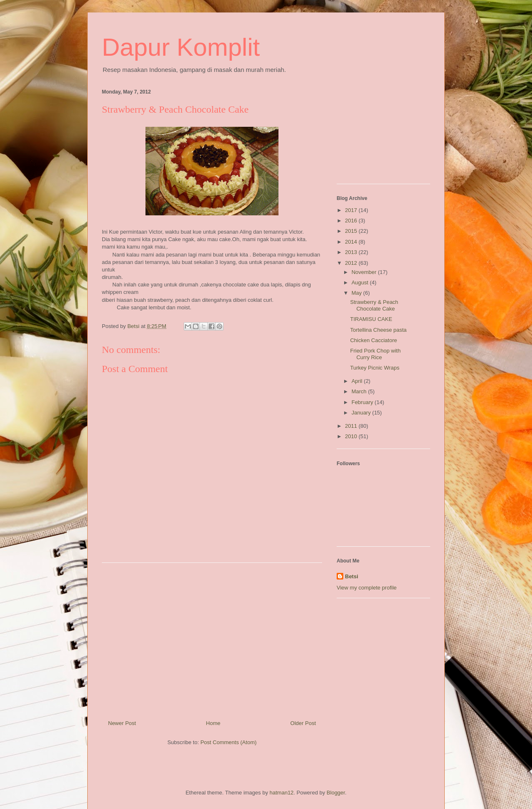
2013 (352, 252)
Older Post (303, 723)
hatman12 (282, 793)
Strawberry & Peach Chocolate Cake (374, 305)
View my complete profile (367, 588)
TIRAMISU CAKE (371, 319)
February (363, 402)
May (357, 293)
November (365, 272)
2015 (352, 231)
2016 (352, 221)
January (362, 413)
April (358, 381)
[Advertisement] (212, 638)
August (361, 282)
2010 (352, 436)
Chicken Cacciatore (373, 340)
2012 (352, 263)
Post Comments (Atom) (228, 742)
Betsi (352, 576)
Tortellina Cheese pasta (378, 330)
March (360, 391)
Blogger (336, 793)
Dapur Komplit (181, 47)
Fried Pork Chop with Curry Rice (375, 354)
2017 (352, 210)
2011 (352, 426)
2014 (352, 242)
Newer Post (122, 723)
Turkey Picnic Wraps (374, 368)
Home (213, 723)
